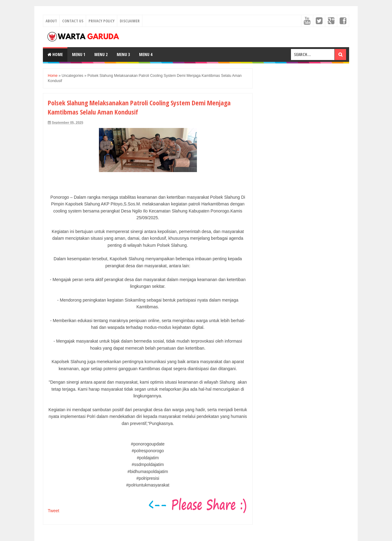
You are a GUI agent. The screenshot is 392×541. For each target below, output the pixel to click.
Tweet (53, 511)
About (51, 21)
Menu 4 (146, 54)
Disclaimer (130, 21)
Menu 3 (123, 54)
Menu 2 (101, 54)
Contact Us (73, 21)
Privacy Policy (102, 21)
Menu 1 (79, 54)
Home (55, 54)
